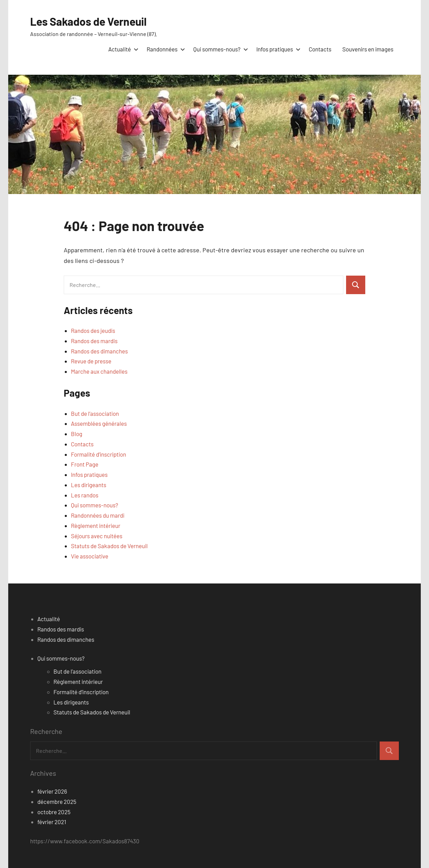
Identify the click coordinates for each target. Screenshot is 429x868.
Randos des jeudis (93, 330)
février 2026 (52, 791)
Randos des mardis (94, 341)
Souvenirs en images (368, 49)
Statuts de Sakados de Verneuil (109, 546)
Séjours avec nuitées (97, 536)
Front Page (85, 464)
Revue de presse (91, 361)
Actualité (122, 49)
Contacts (320, 49)
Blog (77, 434)
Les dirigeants (89, 485)
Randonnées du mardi (98, 515)
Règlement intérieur (96, 526)
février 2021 (52, 822)
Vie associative (90, 556)
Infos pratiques (277, 49)
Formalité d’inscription (99, 454)
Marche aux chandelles (99, 371)
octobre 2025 (54, 812)
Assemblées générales (99, 423)
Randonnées (164, 49)
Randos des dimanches (99, 351)
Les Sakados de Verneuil (88, 21)
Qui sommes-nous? (219, 49)
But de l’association (95, 413)
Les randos (85, 495)
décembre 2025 (57, 801)
